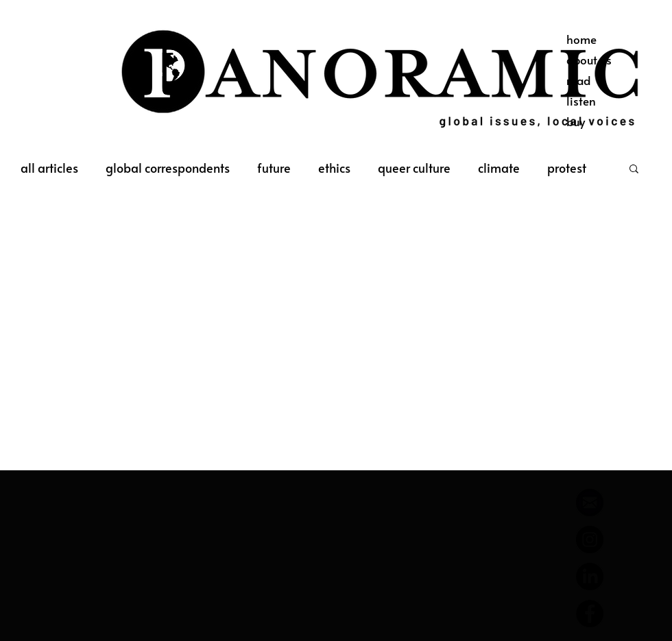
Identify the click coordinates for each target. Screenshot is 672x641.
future (274, 168)
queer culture (414, 168)
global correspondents (168, 168)
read (578, 80)
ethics (334, 168)
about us (589, 60)
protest (567, 168)
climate (499, 168)
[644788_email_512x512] (590, 503)
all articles (49, 168)
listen (581, 101)
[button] (634, 170)
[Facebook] (590, 614)
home (581, 39)
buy (576, 121)
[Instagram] (590, 540)
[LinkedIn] (590, 577)
